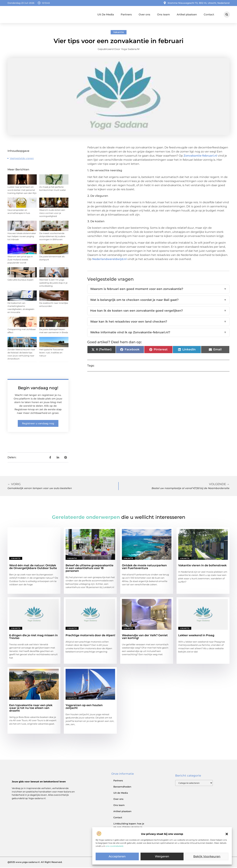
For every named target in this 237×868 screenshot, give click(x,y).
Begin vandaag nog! (38, 388)
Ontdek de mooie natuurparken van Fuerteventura (144, 567)
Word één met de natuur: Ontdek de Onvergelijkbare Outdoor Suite (33, 567)
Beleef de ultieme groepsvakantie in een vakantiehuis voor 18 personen (89, 569)
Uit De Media (106, 15)
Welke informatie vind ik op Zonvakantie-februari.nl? (158, 333)
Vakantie (119, 33)
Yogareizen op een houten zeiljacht (84, 707)
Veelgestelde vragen (22, 159)
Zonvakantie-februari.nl (200, 156)
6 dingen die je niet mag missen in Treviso (33, 637)
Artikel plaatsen (187, 15)
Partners (126, 15)
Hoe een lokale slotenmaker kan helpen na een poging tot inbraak (22, 237)
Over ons (144, 15)
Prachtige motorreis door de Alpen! (90, 636)
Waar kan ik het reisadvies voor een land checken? (158, 322)
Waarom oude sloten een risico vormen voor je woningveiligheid (52, 214)
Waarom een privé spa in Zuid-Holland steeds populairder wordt (20, 260)
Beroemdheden (122, 787)
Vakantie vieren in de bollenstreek (202, 566)
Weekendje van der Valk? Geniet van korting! (145, 637)
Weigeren (162, 857)
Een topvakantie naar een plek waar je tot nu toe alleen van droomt (31, 708)
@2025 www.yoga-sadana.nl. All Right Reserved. (35, 863)
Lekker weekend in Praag (196, 636)
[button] (227, 834)
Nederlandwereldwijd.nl (109, 259)
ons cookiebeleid (114, 846)
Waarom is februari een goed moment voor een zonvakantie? (158, 290)
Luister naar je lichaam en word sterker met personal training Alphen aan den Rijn (22, 191)
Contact (209, 15)
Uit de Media (121, 793)
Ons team (163, 15)
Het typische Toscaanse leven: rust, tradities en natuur (51, 353)
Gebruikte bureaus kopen (20, 280)
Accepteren (117, 857)
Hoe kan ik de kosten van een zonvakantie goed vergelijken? (158, 311)
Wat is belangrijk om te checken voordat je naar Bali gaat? (158, 301)
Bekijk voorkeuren (207, 857)
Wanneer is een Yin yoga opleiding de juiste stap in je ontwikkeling (53, 283)
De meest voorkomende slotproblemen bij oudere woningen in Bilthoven (52, 237)
